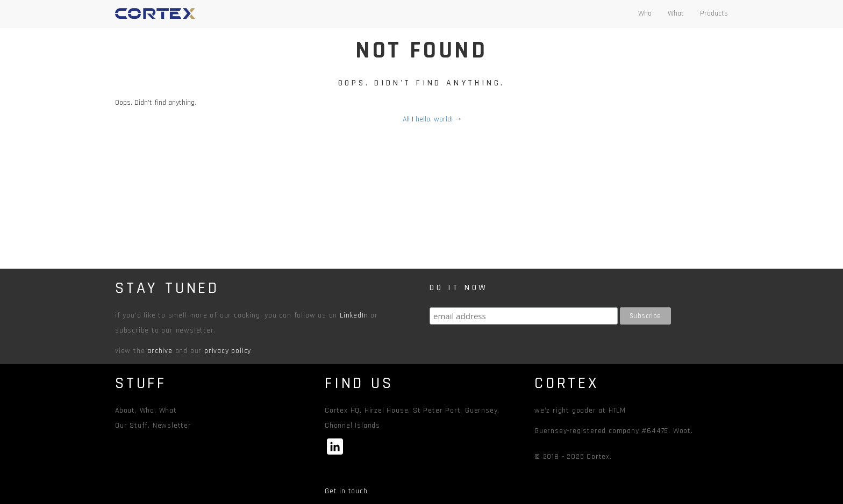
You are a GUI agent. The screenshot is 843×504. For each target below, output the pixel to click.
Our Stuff (131, 426)
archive (160, 351)
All (406, 119)
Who (645, 13)
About (125, 411)
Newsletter (172, 426)
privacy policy (228, 351)
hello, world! (434, 119)
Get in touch (346, 491)
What (676, 13)
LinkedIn (354, 315)
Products (714, 13)
